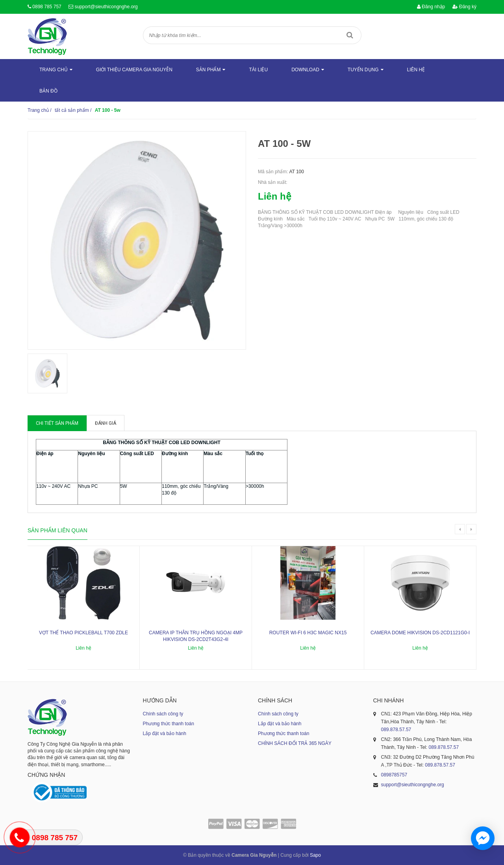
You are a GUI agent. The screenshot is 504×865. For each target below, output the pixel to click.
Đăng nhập (431, 7)
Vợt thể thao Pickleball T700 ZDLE (83, 633)
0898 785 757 (47, 7)
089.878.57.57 (396, 730)
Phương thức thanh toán (169, 724)
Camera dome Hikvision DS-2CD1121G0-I (420, 633)
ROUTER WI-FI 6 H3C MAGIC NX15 (308, 633)
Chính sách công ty (163, 714)
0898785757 (394, 775)
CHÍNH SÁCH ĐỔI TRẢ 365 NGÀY (295, 743)
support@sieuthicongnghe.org (106, 7)
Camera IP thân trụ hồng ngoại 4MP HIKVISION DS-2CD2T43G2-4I (196, 636)
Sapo (315, 855)
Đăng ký (464, 7)
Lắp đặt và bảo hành (165, 733)
